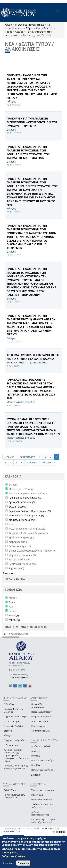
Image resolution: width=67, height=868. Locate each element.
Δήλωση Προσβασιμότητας (40, 813)
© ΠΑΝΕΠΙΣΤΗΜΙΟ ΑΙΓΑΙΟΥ (13, 829)
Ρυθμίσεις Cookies (13, 856)
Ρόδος (9, 32)
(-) (6, 634)
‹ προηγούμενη (27, 457)
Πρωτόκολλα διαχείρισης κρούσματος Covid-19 (16, 767)
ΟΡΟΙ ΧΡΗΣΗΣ (33, 829)
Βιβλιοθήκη (9, 704)
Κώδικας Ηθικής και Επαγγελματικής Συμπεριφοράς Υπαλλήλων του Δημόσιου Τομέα (16, 756)
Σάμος (30, 28)
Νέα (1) (13, 524)
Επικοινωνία (37, 795)
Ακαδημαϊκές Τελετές (41, 746)
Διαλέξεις (36, 751)
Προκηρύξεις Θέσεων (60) (22, 502)
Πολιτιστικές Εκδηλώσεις (43, 770)
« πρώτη (9, 457)
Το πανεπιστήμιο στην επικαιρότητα (14, 796)
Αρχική (9, 25)
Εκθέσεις (35, 756)
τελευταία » (48, 462)
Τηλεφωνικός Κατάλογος (43, 790)
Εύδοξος (8, 736)
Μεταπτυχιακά (38, 726)
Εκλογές (49, 28)
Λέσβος (19, 32)
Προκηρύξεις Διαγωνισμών (38, 706)
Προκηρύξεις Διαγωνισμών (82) (25, 498)
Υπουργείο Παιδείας (13, 726)
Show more (9, 573)
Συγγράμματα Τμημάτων (15, 740)
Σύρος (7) (14, 615)
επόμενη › (32, 462)
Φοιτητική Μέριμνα (40, 731)
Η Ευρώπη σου (11, 745)
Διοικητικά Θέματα (40, 721)
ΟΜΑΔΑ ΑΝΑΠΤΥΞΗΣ (11, 831)
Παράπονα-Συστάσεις (42, 800)
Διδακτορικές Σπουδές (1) (22, 520)
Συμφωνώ (9, 863)
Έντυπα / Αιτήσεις (12, 721)
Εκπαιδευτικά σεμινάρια (43, 760)
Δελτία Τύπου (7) (18, 507)
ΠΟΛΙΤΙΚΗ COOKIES (51, 829)
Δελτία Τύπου (10, 790)
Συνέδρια (36, 775)
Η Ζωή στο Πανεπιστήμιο (30, 25)
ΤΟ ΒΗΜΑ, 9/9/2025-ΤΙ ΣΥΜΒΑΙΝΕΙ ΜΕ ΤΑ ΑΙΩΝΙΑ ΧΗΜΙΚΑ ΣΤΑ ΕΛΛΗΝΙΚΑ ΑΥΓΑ (33, 357)
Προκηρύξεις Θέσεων (41, 712)
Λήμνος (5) (14, 620)
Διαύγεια (8, 731)
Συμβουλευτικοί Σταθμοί (16, 717)
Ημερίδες (36, 765)
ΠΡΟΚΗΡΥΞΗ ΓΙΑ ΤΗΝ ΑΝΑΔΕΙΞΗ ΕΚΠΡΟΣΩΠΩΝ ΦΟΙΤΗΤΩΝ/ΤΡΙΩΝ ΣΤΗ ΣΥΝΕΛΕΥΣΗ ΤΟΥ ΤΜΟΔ (32, 122)
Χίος (39, 28)
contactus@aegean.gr (20, 677)
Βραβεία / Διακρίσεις (41, 717)
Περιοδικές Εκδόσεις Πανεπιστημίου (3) (30, 511)
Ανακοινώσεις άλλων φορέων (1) (26, 515)
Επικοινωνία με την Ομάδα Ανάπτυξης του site (44, 821)
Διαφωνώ (23, 863)
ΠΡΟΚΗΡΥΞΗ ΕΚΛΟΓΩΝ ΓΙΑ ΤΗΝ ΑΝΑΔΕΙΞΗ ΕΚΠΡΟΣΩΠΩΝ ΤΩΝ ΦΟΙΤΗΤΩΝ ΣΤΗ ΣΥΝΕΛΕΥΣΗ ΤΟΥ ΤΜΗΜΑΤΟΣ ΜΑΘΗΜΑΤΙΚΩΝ (28, 152)
